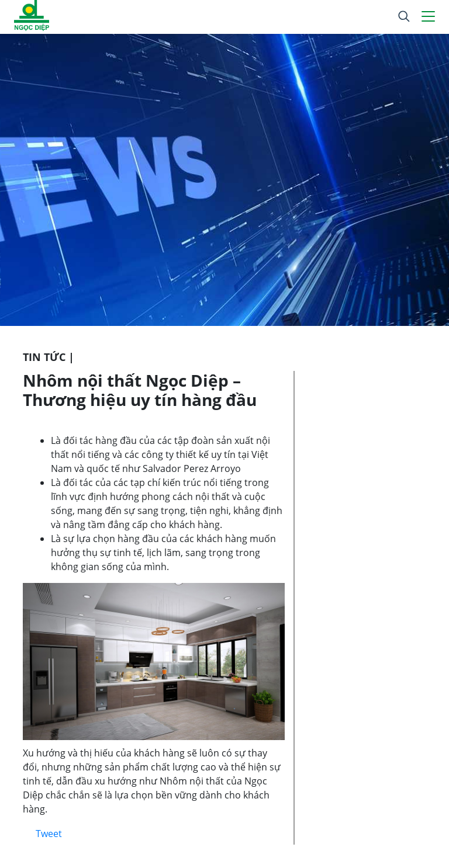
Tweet (49, 834)
